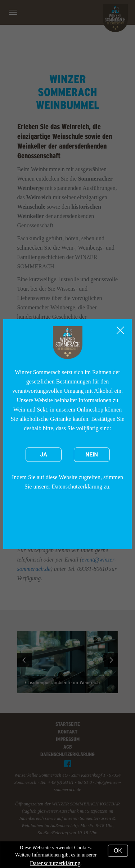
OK (118, 851)
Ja (44, 455)
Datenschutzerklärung (77, 487)
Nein (92, 455)
